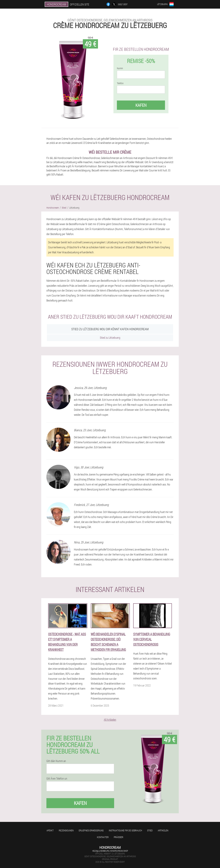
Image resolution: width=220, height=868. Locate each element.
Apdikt (50, 830)
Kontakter (103, 837)
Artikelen (163, 830)
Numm (120, 68)
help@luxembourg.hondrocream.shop (110, 851)
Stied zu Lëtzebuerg (110, 338)
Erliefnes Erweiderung (91, 830)
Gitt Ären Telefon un (57, 779)
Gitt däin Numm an (56, 761)
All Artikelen (110, 720)
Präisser (119, 837)
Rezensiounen (66, 830)
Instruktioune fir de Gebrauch (125, 830)
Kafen (141, 105)
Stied (150, 830)
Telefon (120, 83)
